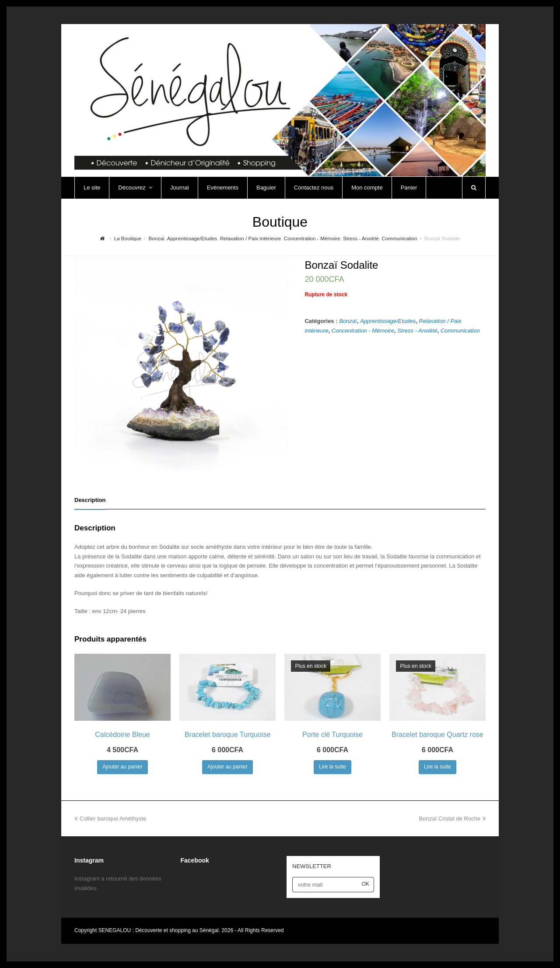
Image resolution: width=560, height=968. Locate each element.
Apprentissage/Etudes (388, 321)
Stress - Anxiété (417, 331)
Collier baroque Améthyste (110, 819)
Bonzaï (348, 321)
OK (366, 884)
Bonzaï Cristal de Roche (452, 819)
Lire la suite (332, 767)
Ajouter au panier (122, 767)
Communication (460, 331)
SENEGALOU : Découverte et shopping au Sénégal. (160, 930)
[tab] (90, 500)
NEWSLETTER (312, 866)
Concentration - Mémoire (363, 331)
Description (90, 500)
